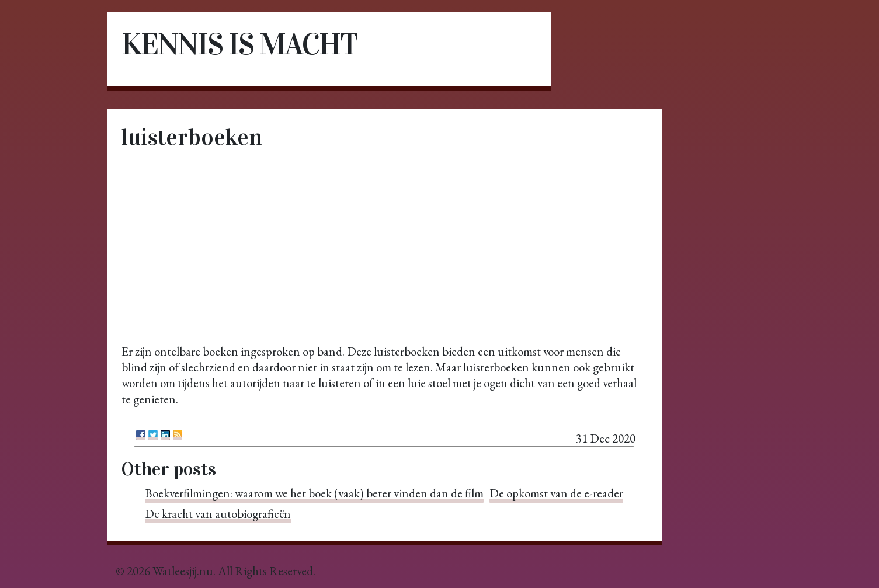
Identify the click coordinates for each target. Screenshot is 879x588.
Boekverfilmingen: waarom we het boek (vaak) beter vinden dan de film (314, 493)
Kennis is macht (239, 44)
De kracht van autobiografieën (218, 514)
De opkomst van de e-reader (556, 493)
